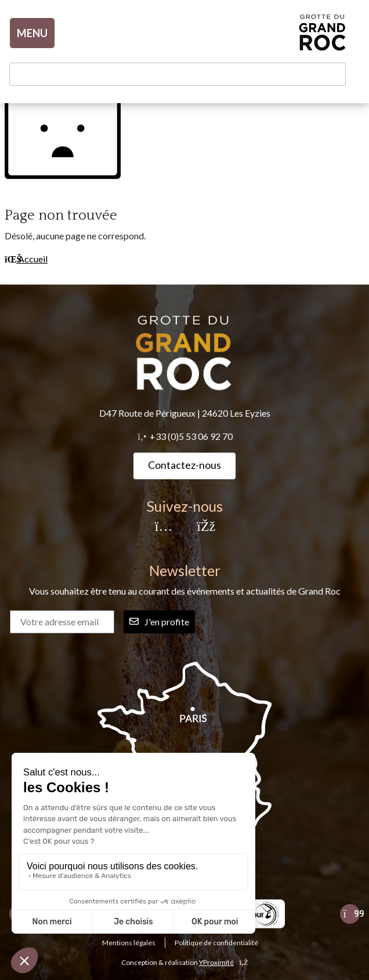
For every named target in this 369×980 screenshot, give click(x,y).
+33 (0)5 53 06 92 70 (191, 436)
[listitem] (256, 914)
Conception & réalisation (185, 962)
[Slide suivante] (350, 914)
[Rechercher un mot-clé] (178, 74)
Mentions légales (129, 943)
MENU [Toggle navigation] (32, 33)
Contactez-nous (184, 465)
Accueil (26, 259)
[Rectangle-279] (256, 914)
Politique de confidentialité (216, 943)
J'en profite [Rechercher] (159, 622)
